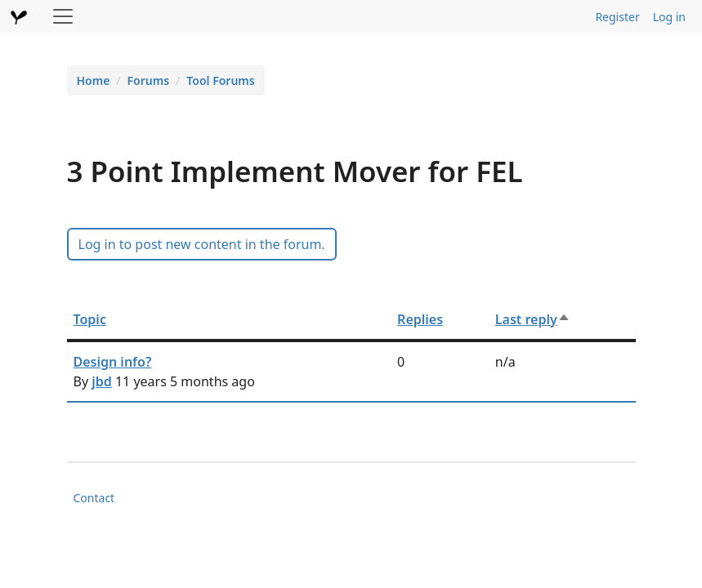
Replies (420, 319)
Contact (94, 498)
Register (617, 17)
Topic (90, 319)
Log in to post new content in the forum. (202, 244)
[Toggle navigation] (63, 16)
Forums (149, 80)
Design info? (113, 362)
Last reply (533, 319)
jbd (102, 381)
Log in (669, 17)
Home (94, 80)
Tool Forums (220, 80)
